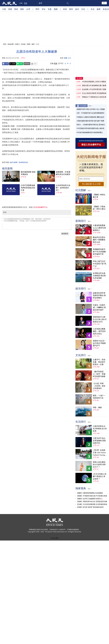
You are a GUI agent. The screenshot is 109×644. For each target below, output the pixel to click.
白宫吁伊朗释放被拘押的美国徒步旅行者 (28, 188)
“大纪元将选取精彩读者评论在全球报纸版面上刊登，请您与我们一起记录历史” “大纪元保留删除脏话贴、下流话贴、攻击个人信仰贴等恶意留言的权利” (37, 223)
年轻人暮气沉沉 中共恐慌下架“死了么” (100, 264)
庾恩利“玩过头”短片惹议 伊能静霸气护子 (99, 343)
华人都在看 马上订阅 (91, 184)
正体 (21, 3)
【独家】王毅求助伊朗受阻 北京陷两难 (90, 493)
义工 (70, 58)
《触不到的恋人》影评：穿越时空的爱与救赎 (99, 374)
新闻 (29, 44)
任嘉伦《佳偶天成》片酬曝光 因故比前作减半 (99, 307)
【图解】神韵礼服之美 (99, 196)
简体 (26, 3)
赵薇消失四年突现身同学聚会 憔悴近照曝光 (99, 295)
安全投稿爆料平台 (41, 207)
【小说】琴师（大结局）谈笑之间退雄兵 (99, 386)
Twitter (13, 64)
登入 (104, 3)
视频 (56, 9)
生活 (93, 9)
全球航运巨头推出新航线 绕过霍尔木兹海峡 (99, 276)
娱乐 (77, 9)
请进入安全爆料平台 (91, 145)
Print (34, 64)
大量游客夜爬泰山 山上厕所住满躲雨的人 (99, 228)
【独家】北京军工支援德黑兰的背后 (89, 499)
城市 (33, 44)
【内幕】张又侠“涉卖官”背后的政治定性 (90, 507)
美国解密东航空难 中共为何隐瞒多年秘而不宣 (99, 252)
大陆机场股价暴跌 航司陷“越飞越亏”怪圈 (90, 121)
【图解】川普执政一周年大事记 (99, 208)
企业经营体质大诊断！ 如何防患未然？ (63, 188)
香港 (16, 9)
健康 (99, 9)
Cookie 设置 (54, 538)
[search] (53, 3)
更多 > (91, 106)
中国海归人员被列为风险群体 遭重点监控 (90, 117)
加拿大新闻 (13, 162)
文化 (83, 9)
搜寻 (67, 3)
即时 (38, 9)
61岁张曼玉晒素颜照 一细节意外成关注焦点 (99, 331)
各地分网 (11, 44)
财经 (71, 9)
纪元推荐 (83, 106)
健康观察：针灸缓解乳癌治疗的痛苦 (63, 173)
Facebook (5, 64)
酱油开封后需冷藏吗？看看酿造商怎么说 (99, 240)
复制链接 (27, 64)
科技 (65, 9)
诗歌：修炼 (97, 407)
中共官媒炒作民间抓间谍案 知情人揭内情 (90, 128)
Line (20, 64)
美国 (10, 9)
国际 (22, 9)
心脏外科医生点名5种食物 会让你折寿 (100, 429)
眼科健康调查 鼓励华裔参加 (28, 173)
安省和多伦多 (23, 162)
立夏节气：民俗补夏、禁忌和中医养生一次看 (99, 362)
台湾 (28, 9)
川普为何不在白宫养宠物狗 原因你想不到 (99, 441)
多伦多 (23, 44)
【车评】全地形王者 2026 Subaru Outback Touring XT (99, 453)
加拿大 (17, 44)
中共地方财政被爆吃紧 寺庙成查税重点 (90, 132)
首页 (5, 44)
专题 (50, 9)
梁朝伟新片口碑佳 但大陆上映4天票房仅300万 (100, 319)
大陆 (4, 9)
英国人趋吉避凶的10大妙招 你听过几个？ (99, 465)
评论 (44, 9)
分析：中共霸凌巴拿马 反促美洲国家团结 (90, 113)
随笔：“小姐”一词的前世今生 (99, 397)
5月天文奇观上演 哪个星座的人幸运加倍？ (100, 476)
